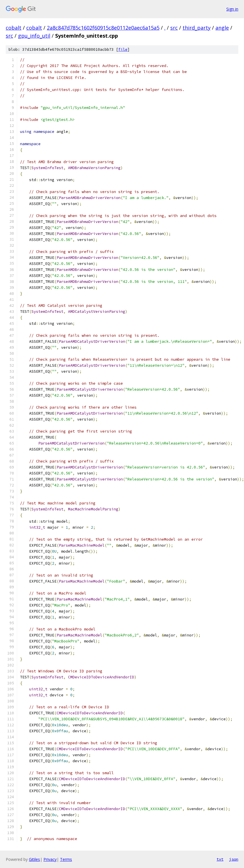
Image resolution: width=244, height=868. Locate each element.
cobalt (14, 28)
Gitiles (34, 859)
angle (222, 28)
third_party (197, 28)
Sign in (232, 9)
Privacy (50, 859)
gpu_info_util (34, 36)
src (174, 28)
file (123, 49)
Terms (66, 859)
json (234, 859)
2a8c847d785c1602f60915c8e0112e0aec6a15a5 (103, 28)
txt (220, 859)
